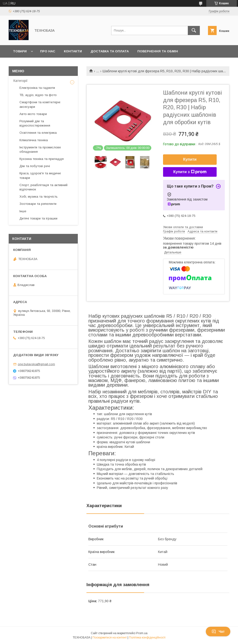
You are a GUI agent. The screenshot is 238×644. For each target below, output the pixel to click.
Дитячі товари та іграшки (38, 218)
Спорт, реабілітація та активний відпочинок (43, 187)
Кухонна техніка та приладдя (42, 159)
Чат (218, 632)
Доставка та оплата (110, 51)
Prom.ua (142, 633)
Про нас (48, 51)
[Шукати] (194, 30)
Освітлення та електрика (38, 133)
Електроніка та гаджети (37, 88)
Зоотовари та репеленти (38, 204)
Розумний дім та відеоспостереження (35, 123)
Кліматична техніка (34, 140)
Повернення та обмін (158, 51)
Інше (23, 211)
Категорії (21, 81)
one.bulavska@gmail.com (36, 364)
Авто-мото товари (33, 114)
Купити (190, 159)
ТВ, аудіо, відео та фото (38, 95)
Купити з (190, 172)
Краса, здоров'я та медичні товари (40, 175)
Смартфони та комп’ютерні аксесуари (40, 104)
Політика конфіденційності (147, 638)
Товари (20, 51)
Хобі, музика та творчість (39, 197)
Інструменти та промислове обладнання (40, 149)
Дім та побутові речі (35, 166)
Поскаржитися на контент (110, 638)
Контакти (73, 51)
